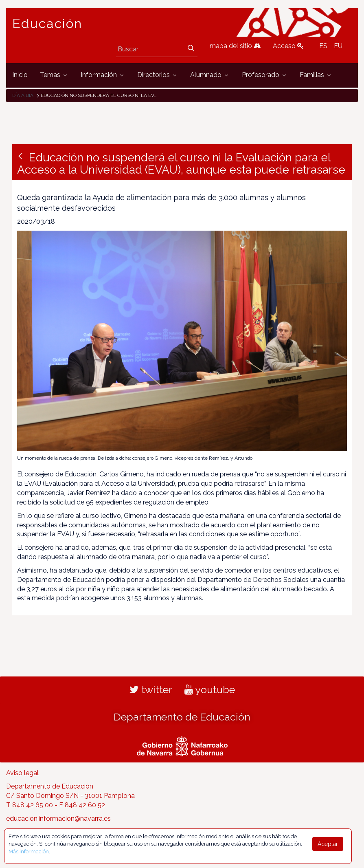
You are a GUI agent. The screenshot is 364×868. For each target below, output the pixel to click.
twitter (151, 690)
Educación (47, 24)
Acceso (288, 46)
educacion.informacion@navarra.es (58, 818)
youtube (210, 690)
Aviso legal (22, 773)
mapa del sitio (235, 46)
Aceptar (328, 844)
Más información (29, 851)
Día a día (23, 95)
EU (338, 46)
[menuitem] (20, 75)
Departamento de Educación (182, 717)
